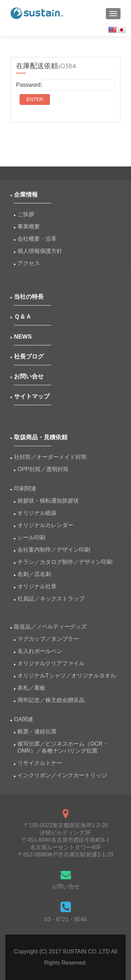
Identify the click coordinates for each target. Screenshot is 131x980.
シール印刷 (31, 537)
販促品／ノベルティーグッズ (50, 627)
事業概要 (29, 226)
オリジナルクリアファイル (51, 663)
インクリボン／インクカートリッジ (62, 775)
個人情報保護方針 (40, 251)
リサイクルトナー (40, 763)
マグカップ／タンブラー (48, 639)
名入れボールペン (40, 651)
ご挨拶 (26, 214)
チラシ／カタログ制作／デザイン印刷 (65, 562)
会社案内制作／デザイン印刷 (54, 550)
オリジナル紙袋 (37, 513)
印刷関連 (25, 488)
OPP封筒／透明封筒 (43, 469)
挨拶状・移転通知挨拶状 (48, 501)
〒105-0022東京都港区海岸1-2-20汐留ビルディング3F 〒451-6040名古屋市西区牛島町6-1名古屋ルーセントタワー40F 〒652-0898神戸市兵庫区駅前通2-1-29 (66, 840)
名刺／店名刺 (34, 574)
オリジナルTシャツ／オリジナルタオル (67, 676)
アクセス (29, 263)
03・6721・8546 (65, 919)
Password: (65, 85)
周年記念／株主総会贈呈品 (51, 700)
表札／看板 (31, 688)
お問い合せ (66, 886)
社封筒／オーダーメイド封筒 (50, 457)
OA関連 (24, 719)
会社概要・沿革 (37, 239)
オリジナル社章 (37, 586)
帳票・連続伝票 (40, 732)
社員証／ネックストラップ (51, 599)
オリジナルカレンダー (45, 525)
